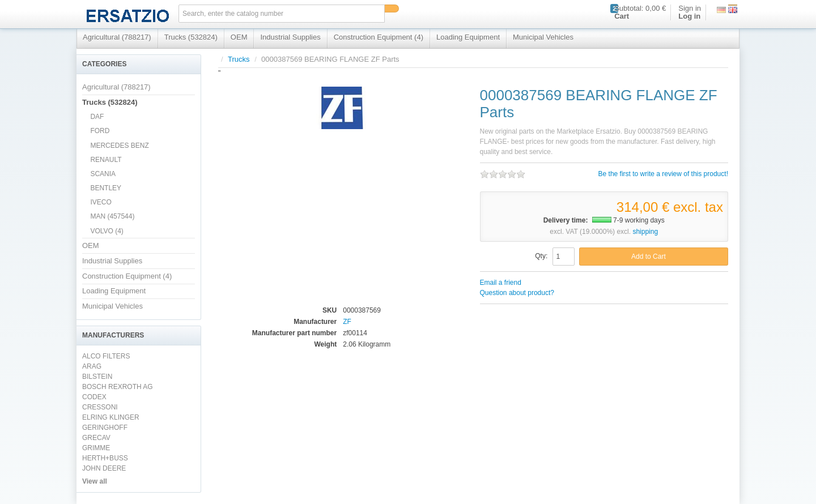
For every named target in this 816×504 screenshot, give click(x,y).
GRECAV (96, 438)
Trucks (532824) (191, 37)
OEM (239, 37)
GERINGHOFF (105, 428)
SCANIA (103, 174)
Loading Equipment (468, 37)
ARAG (92, 366)
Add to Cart (649, 257)
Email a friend (501, 283)
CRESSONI (100, 407)
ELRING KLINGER (111, 417)
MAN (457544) (112, 216)
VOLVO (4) (107, 231)
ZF (347, 322)
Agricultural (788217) (117, 37)
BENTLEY (106, 188)
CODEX (94, 397)
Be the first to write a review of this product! (663, 174)
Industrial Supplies (290, 37)
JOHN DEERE (104, 468)
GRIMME (96, 448)
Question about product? (517, 293)
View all (95, 481)
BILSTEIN (97, 377)
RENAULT (106, 160)
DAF (97, 117)
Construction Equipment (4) (379, 37)
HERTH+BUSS (105, 458)
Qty (540, 256)
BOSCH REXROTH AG (118, 387)
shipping (645, 232)
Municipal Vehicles (543, 37)
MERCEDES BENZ (119, 146)
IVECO (101, 202)
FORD (100, 131)
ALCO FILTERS (106, 356)
